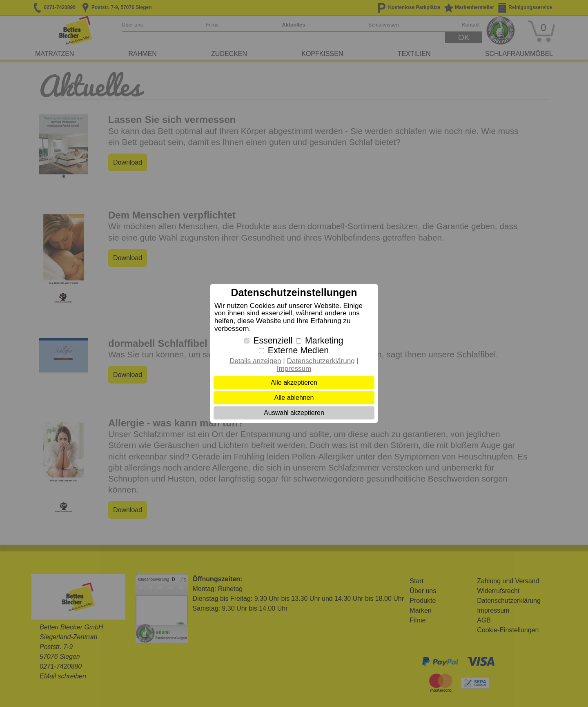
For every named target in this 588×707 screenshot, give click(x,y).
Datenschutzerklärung (321, 361)
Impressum (294, 369)
